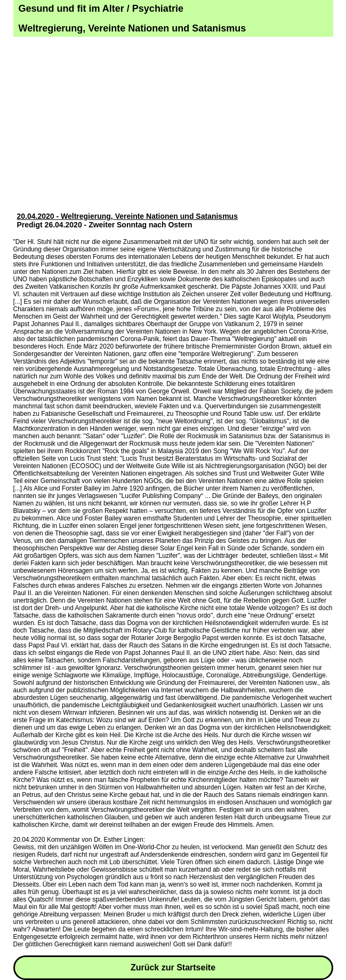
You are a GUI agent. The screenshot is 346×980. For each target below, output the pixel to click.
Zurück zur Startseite (173, 967)
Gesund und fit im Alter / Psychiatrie (101, 9)
